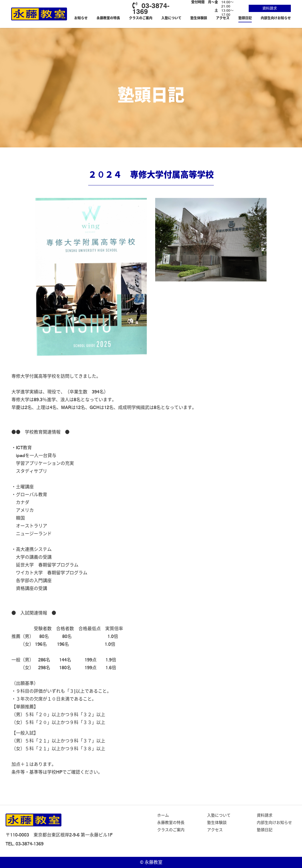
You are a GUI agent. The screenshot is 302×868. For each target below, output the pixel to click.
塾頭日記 (245, 18)
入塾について (171, 18)
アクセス (223, 18)
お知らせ (81, 18)
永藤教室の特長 (108, 18)
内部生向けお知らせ (276, 18)
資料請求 (270, 8)
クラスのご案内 (141, 18)
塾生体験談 (199, 18)
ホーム (60, 18)
